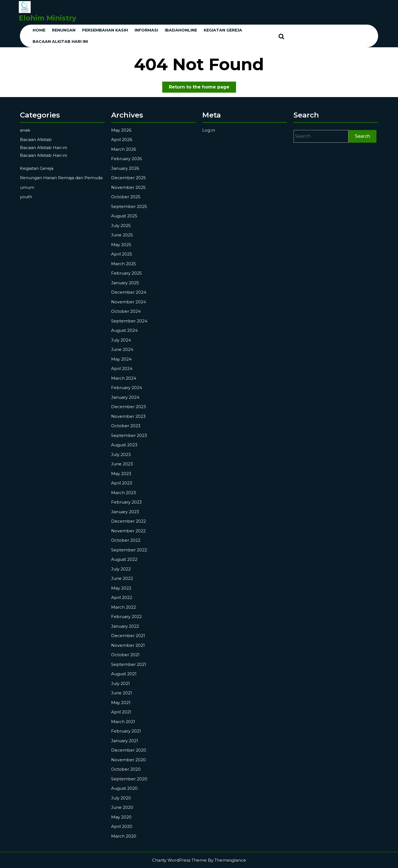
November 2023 (128, 416)
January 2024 (125, 397)
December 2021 (128, 636)
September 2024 (129, 321)
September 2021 (129, 664)
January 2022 (125, 626)
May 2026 (121, 130)
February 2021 (126, 731)
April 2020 (122, 826)
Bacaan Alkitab (36, 140)
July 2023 (121, 454)
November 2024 (129, 302)
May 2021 (121, 703)
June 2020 (122, 807)
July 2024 (121, 340)
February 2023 (126, 502)
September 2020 (129, 779)
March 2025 (124, 264)
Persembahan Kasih (105, 30)
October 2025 (126, 197)
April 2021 (121, 712)
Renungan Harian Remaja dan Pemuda (61, 178)
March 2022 (124, 607)
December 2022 (129, 521)
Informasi (146, 30)
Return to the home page (202, 88)
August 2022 (124, 559)
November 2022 (128, 531)
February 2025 (126, 273)
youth (26, 197)
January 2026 (125, 168)
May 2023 (121, 474)
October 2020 (126, 769)
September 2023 (129, 435)
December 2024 (129, 292)
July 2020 (121, 798)
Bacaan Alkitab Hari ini (60, 41)
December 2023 (129, 407)
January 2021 (125, 741)
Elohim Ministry (48, 18)
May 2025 (121, 245)
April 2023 (122, 483)
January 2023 (125, 512)
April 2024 (122, 368)
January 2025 (125, 283)
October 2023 (126, 426)
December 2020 (129, 750)
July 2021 (121, 683)
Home (39, 30)
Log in (209, 130)
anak (25, 130)
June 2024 (122, 349)
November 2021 (128, 645)
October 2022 (126, 540)
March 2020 (124, 836)
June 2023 (122, 464)
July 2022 (121, 569)
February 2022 (126, 617)
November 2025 (128, 187)
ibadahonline (181, 30)
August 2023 (124, 445)
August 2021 (124, 674)
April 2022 (122, 597)
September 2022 (129, 550)
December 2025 (129, 178)
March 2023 (124, 493)
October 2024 (126, 311)
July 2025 (121, 226)
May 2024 (121, 359)
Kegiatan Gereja (37, 168)
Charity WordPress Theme (179, 860)
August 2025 (124, 216)
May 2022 (121, 588)
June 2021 (122, 693)
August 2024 (124, 330)
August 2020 (124, 788)
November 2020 (129, 760)
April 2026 (122, 140)
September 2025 (129, 206)
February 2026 (126, 159)
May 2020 (121, 817)
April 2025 (122, 254)
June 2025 (122, 235)
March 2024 (124, 378)
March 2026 (124, 149)
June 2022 (122, 578)
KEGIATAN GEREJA (223, 30)
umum (27, 187)
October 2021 (125, 655)
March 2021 (123, 722)
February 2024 (127, 388)
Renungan (64, 30)
